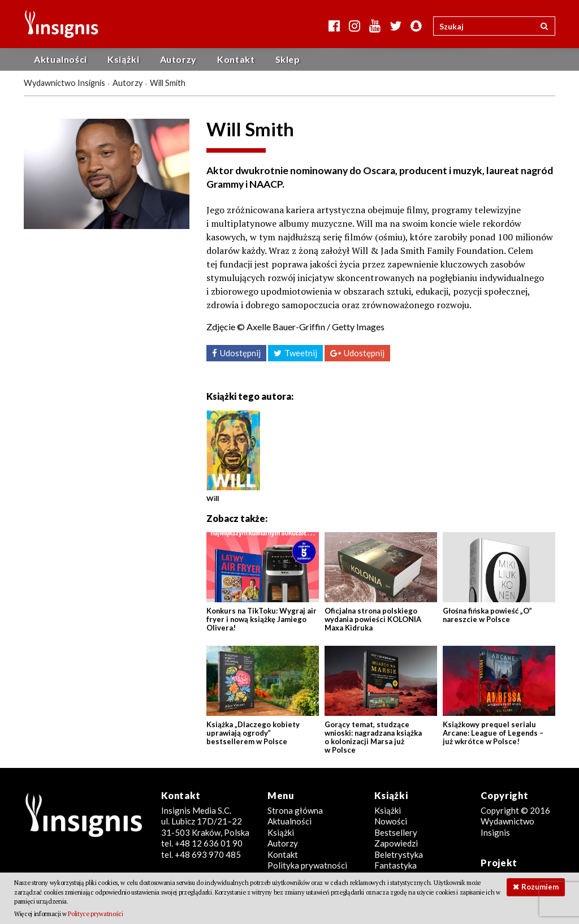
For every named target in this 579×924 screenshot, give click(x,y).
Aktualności (61, 59)
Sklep (288, 59)
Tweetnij (301, 353)
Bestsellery (396, 832)
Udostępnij (240, 353)
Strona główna (295, 810)
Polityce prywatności (95, 914)
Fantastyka (396, 865)
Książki (123, 59)
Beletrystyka (399, 854)
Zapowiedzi (396, 843)
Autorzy (178, 59)
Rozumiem (540, 887)
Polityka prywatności (307, 865)
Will (213, 498)
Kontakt (236, 59)
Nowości (391, 821)
